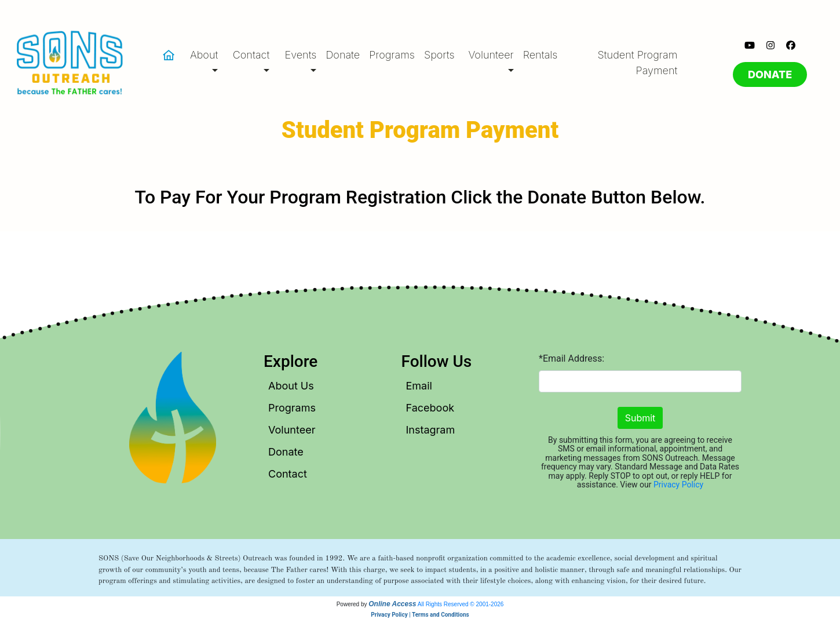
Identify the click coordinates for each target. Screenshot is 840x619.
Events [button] (301, 55)
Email (419, 386)
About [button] (204, 55)
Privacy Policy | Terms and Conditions (420, 615)
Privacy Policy (678, 485)
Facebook (430, 408)
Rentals (540, 55)
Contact (288, 474)
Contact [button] (251, 55)
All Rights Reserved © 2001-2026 (461, 604)
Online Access (392, 604)
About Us (291, 386)
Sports (439, 55)
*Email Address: (571, 358)
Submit (640, 418)
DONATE (770, 74)
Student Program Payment (638, 63)
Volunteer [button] (491, 55)
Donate (343, 55)
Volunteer (292, 430)
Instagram (431, 430)
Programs (392, 55)
